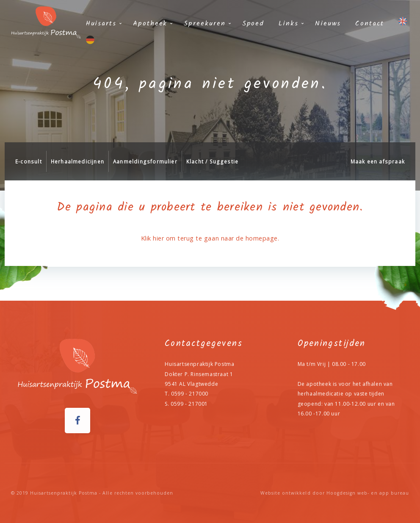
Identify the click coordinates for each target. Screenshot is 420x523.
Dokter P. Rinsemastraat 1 (199, 374)
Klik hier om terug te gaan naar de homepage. (210, 238)
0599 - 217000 (190, 394)
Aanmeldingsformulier (145, 161)
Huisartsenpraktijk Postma (64, 493)
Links (289, 24)
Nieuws (328, 24)
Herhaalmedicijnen (77, 161)
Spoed (253, 24)
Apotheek (150, 24)
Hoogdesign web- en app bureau (368, 493)
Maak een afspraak (378, 161)
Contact (369, 24)
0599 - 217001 (189, 404)
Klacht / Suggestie (212, 161)
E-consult (29, 161)
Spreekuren (204, 24)
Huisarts (101, 24)
